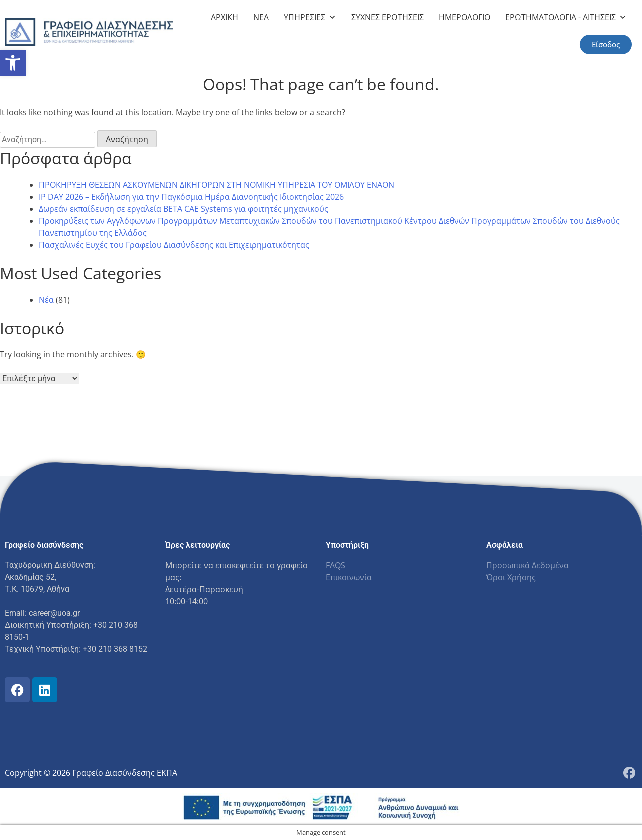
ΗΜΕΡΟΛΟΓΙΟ (465, 17)
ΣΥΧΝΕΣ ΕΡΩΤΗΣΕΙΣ (388, 17)
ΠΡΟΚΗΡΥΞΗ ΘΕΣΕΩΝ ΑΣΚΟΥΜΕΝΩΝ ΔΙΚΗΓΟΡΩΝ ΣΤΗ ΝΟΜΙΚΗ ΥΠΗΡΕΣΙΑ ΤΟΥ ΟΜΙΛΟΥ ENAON (217, 185)
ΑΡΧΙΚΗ (225, 17)
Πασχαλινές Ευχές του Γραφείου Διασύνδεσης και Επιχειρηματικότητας (174, 245)
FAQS (336, 565)
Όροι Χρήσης (511, 577)
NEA (261, 17)
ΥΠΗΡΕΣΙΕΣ (310, 17)
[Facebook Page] (629, 773)
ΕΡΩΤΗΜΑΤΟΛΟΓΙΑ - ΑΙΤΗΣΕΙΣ (566, 17)
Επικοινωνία (349, 577)
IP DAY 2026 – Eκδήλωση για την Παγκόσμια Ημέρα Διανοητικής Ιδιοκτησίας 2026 (191, 197)
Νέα (46, 300)
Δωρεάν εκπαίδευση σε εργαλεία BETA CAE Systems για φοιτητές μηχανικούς (184, 209)
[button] (13, 63)
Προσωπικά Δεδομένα (528, 565)
